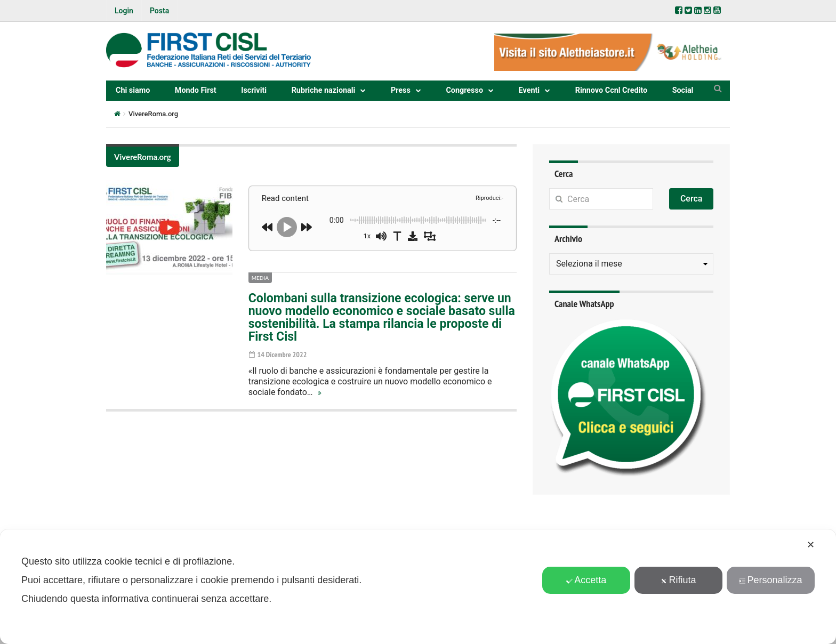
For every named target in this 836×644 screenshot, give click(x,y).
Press (401, 90)
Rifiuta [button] (679, 580)
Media (260, 278)
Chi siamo (133, 90)
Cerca (692, 199)
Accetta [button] (586, 580)
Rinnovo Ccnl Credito (611, 90)
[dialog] (418, 587)
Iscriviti (254, 90)
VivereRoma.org (143, 157)
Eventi (529, 90)
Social (683, 90)
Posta (159, 11)
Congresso (464, 90)
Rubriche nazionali (324, 90)
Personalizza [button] (771, 580)
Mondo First (196, 90)
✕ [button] (811, 545)
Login (124, 11)
